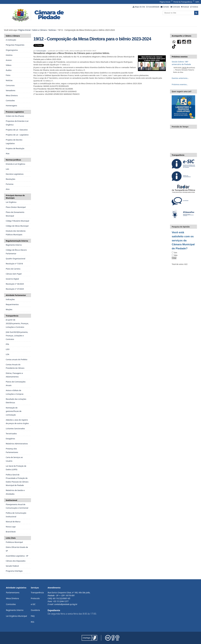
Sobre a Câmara (40, 30)
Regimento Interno (15, 610)
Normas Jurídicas (13, 160)
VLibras (195, 7)
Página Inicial (165, 2)
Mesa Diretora (12, 598)
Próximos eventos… (180, 84)
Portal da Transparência (183, 2)
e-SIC (33, 604)
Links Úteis (11, 538)
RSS (33, 622)
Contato (166, 7)
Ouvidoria (35, 610)
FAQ (33, 616)
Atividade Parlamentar (16, 295)
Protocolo (35, 598)
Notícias (52, 30)
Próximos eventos (180, 57)
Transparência (12, 316)
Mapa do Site (140, 7)
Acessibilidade (154, 7)
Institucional (12, 500)
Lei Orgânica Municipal (16, 616)
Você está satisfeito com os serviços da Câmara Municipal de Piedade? (183, 240)
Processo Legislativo (15, 112)
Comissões (11, 604)
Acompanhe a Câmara (181, 36)
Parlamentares (13, 592)
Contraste (176, 7)
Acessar (186, 7)
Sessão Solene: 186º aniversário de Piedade (181, 63)
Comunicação (41, 51)
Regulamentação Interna (17, 241)
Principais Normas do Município (15, 197)
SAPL (197, 2)
